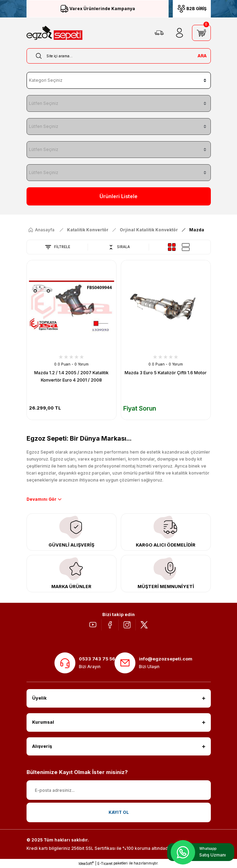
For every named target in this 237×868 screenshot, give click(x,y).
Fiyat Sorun (140, 408)
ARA (202, 56)
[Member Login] (179, 33)
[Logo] (54, 33)
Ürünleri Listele (118, 196)
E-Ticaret (105, 863)
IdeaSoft (86, 863)
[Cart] (201, 33)
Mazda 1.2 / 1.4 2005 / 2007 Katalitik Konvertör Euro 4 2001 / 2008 (71, 376)
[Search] (119, 56)
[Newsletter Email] (119, 790)
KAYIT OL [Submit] (119, 812)
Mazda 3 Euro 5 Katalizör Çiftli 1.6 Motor (166, 373)
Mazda (197, 230)
